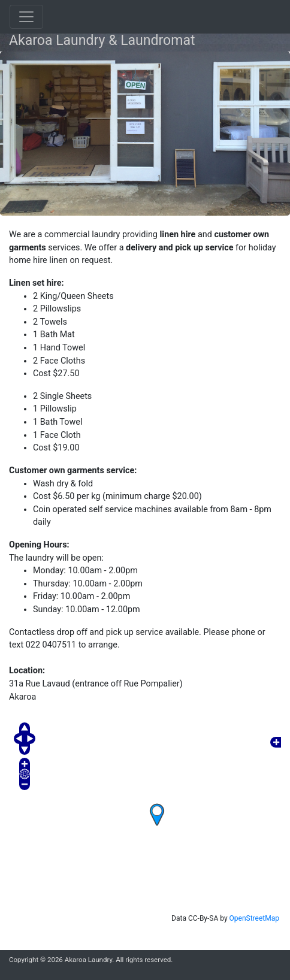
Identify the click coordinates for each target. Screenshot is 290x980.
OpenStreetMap (254, 918)
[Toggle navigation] (26, 17)
